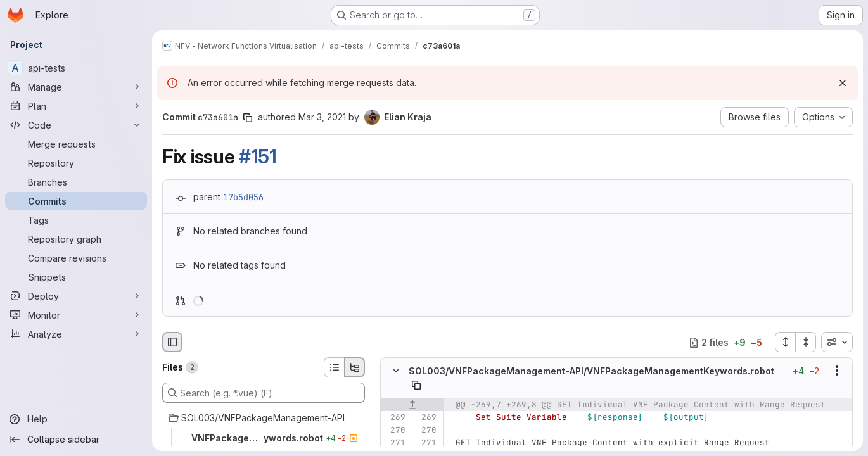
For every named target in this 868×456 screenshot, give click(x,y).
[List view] (334, 367)
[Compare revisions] (76, 258)
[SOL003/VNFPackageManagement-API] (264, 418)
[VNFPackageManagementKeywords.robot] (264, 438)
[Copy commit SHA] (248, 118)
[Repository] (76, 163)
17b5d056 (243, 197)
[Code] (76, 125)
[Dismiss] (843, 83)
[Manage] (76, 87)
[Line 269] (395, 417)
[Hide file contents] (396, 371)
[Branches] (76, 182)
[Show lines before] (412, 405)
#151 (258, 156)
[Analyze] (76, 334)
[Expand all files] (785, 342)
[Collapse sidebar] (76, 440)
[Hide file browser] (172, 342)
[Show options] (837, 371)
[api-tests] (76, 68)
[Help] (76, 419)
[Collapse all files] (806, 342)
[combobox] (837, 342)
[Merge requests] (76, 144)
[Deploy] (76, 296)
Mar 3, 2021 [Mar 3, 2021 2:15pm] (322, 117)
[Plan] (76, 106)
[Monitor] (76, 315)
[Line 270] (395, 430)
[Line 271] (395, 443)
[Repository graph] (76, 239)
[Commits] (76, 201)
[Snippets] (76, 277)
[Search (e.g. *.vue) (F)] (264, 393)
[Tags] (76, 220)
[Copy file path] (416, 385)
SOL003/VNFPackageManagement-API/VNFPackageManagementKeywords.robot (591, 371)
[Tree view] (355, 367)
